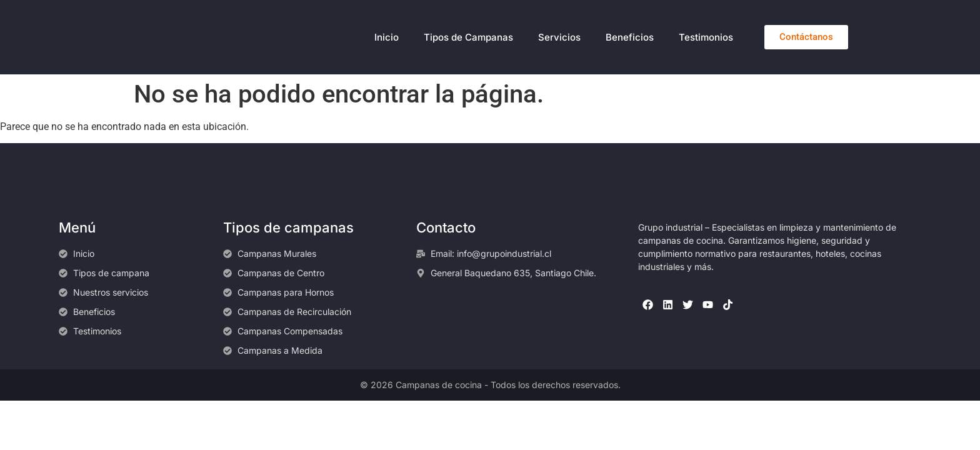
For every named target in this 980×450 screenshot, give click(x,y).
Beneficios (630, 37)
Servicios (559, 37)
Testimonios (706, 37)
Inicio (387, 37)
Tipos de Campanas (468, 37)
